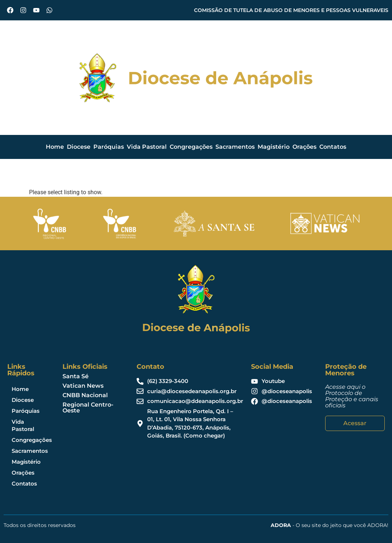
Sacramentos (235, 147)
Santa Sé (76, 376)
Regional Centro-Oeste (88, 408)
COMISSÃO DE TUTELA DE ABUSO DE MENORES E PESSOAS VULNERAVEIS (291, 10)
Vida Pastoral (147, 147)
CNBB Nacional (85, 395)
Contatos (333, 147)
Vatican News (83, 386)
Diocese (79, 147)
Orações (304, 147)
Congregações (191, 147)
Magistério (274, 147)
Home (55, 147)
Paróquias (109, 147)
